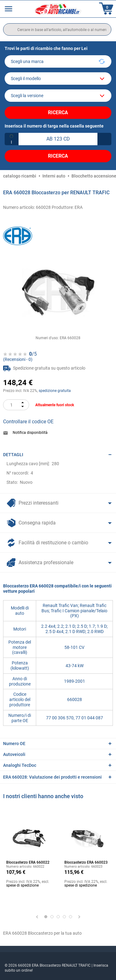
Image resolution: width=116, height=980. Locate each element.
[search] (57, 29)
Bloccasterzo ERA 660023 (86, 862)
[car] (58, 96)
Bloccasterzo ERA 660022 (28, 862)
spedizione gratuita (55, 391)
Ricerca (58, 112)
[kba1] (58, 139)
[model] (58, 79)
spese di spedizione (22, 885)
